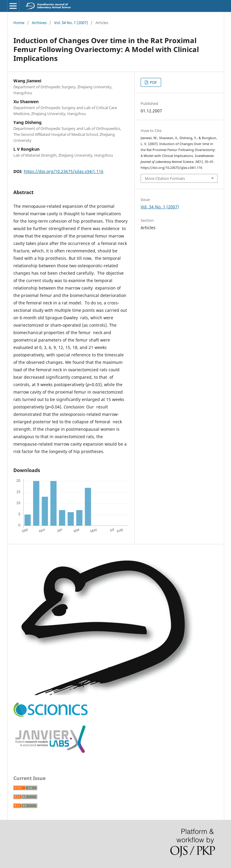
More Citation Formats (165, 178)
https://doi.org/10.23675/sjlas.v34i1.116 (64, 171)
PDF (153, 82)
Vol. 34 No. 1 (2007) (71, 23)
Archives (39, 23)
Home (19, 23)
